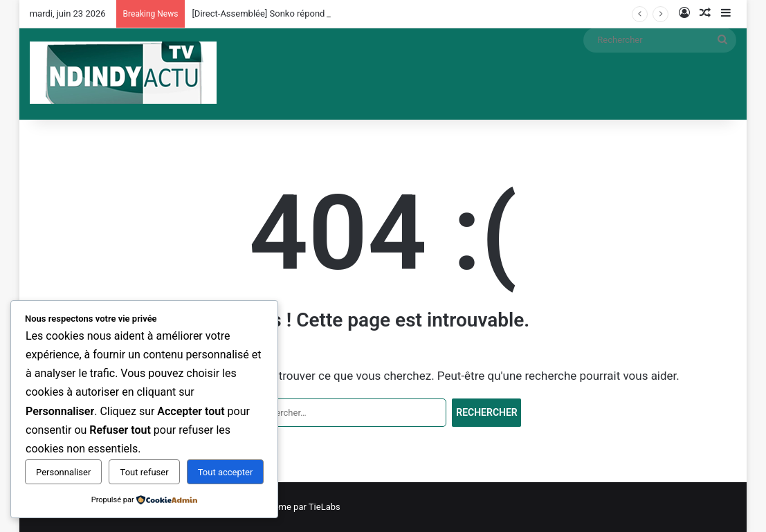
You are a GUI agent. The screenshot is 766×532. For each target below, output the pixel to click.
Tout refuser (145, 472)
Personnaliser (63, 472)
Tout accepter (226, 472)
